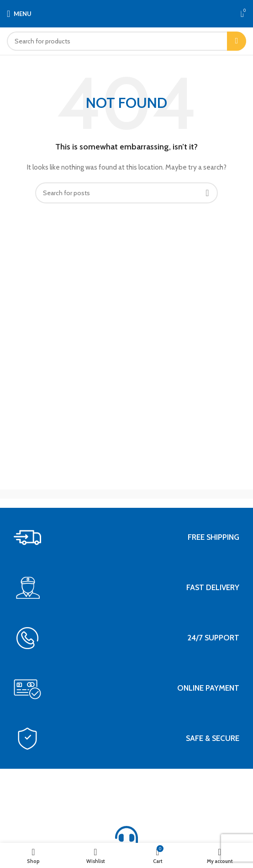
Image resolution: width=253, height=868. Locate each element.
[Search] (126, 41)
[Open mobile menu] (19, 14)
